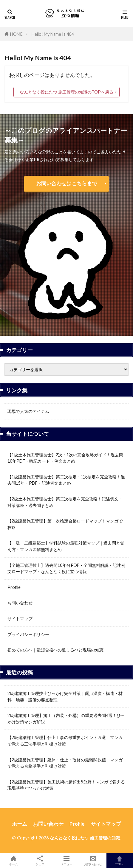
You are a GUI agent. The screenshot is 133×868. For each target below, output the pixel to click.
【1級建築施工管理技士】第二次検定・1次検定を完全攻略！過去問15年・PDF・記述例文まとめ (66, 480)
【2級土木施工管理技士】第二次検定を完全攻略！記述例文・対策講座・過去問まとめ (65, 502)
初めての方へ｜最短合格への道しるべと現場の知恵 (55, 650)
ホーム (20, 824)
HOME (16, 34)
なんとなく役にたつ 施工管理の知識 (85, 838)
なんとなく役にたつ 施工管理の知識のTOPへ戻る (66, 92)
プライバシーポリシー (28, 634)
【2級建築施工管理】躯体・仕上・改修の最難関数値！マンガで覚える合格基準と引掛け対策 (65, 763)
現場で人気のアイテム (28, 411)
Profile (14, 587)
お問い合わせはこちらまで (66, 183)
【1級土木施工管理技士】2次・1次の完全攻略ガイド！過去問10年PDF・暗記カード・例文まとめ (65, 458)
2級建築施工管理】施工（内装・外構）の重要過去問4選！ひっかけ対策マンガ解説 (66, 719)
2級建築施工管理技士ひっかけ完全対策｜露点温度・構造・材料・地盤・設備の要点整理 (65, 697)
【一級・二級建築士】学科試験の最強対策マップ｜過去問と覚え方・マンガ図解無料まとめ (66, 546)
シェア (40, 861)
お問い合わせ (20, 603)
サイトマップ (20, 619)
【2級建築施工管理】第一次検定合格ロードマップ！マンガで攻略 (65, 524)
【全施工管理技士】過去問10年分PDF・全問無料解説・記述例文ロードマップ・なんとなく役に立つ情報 (66, 568)
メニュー (66, 861)
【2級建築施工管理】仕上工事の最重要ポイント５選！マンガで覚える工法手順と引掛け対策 (65, 741)
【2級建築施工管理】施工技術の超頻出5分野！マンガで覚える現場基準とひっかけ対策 (66, 785)
